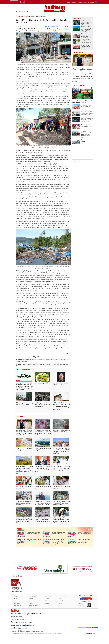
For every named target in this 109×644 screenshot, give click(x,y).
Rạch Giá (63, 359)
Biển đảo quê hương (79, 86)
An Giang (18, 361)
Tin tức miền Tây (17, 614)
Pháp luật (61, 607)
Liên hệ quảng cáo (71, 2)
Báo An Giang (24, 361)
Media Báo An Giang (33, 614)
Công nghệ (46, 607)
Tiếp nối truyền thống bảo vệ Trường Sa (87, 106)
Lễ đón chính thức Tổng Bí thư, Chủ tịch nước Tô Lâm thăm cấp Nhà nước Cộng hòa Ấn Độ (82, 80)
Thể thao (46, 609)
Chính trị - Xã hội (30, 16)
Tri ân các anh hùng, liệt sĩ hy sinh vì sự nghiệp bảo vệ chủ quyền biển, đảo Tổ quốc (86, 134)
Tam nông (31, 612)
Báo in (89, 636)
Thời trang (46, 612)
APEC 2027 (58, 359)
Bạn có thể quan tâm (23, 370)
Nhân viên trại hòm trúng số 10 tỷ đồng (83, 74)
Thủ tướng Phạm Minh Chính (49, 359)
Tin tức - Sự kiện (78, 52)
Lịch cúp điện (91, 2)
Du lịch (61, 612)
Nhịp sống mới (17, 612)
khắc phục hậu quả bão (32, 359)
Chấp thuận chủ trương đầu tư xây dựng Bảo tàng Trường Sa (87, 120)
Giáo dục (31, 607)
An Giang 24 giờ (32, 605)
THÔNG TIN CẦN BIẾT (17, 585)
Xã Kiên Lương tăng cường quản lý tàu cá (86, 125)
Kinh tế (15, 607)
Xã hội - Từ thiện (63, 605)
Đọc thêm (20, 419)
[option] (27, 577)
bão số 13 (25, 359)
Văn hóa (31, 609)
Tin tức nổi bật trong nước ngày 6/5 (82, 76)
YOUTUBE (89, 608)
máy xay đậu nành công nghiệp (81, 161)
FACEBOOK (83, 608)
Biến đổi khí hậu (40, 16)
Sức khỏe (61, 609)
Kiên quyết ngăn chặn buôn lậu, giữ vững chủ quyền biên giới (87, 113)
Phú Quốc (68, 359)
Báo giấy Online (82, 2)
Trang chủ (20, 16)
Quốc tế (15, 609)
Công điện (40, 359)
